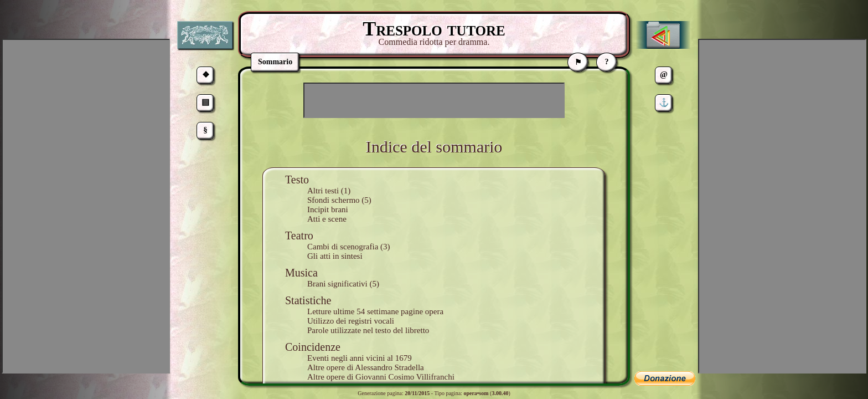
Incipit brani (328, 209)
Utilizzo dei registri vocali (351, 321)
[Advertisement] (434, 100)
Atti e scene (327, 219)
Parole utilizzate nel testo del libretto (368, 330)
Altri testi (323, 191)
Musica (301, 273)
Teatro (299, 236)
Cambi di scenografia (343, 247)
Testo (297, 180)
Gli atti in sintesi (335, 256)
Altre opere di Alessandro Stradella (366, 367)
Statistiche (308, 300)
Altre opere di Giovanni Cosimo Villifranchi (381, 377)
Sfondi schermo (334, 200)
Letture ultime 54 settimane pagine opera (375, 311)
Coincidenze (313, 347)
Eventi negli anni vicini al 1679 (360, 358)
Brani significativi (337, 284)
